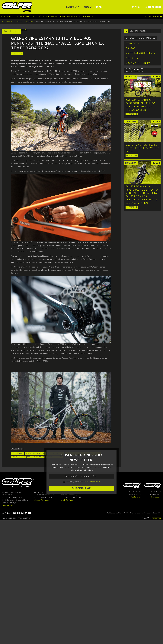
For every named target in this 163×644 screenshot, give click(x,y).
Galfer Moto (132, 609)
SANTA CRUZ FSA (18, 526)
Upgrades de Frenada (138, 63)
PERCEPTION (157, 642)
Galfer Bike (10, 22)
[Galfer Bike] (19, 7)
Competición (17, 123)
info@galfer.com (7, 629)
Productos (132, 58)
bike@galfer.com (156, 618)
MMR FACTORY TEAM (56, 523)
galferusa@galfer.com (42, 624)
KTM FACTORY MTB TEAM (35, 523)
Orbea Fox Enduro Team (90, 523)
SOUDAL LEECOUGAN (54, 526)
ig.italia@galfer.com (67, 624)
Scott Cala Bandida (36, 526)
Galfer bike (153, 609)
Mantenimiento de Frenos (140, 53)
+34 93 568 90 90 (134, 615)
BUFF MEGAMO (18, 523)
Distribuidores (136, 621)
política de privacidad (92, 578)
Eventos (130, 48)
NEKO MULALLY (72, 523)
